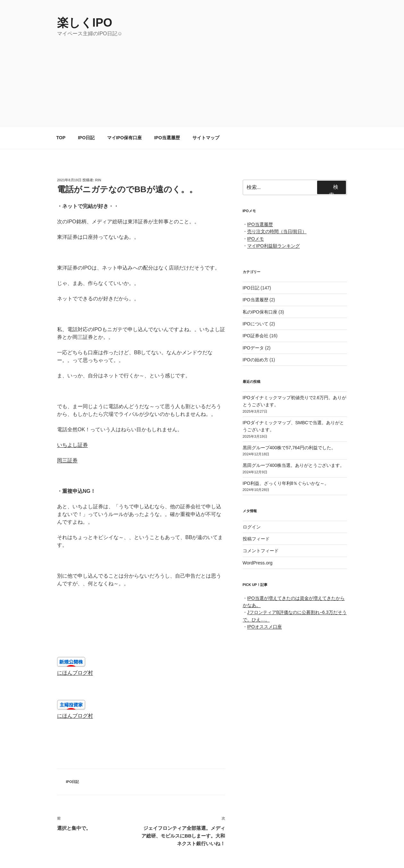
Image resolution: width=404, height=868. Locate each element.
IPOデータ (253, 348)
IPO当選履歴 (167, 138)
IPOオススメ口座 (265, 627)
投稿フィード (256, 539)
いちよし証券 (72, 445)
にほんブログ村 (75, 673)
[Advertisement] (202, 86)
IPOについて (256, 324)
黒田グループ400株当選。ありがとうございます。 (294, 465)
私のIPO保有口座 (260, 312)
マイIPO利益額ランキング (274, 246)
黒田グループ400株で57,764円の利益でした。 (289, 448)
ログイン (252, 527)
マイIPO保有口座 (124, 138)
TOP (61, 138)
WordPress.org (258, 563)
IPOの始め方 (256, 360)
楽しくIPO (85, 23)
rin (98, 180)
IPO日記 (86, 138)
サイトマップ (206, 138)
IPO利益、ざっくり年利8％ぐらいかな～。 (286, 483)
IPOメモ (256, 239)
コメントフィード (261, 551)
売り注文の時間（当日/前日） (277, 231)
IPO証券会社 (256, 336)
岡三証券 (67, 460)
